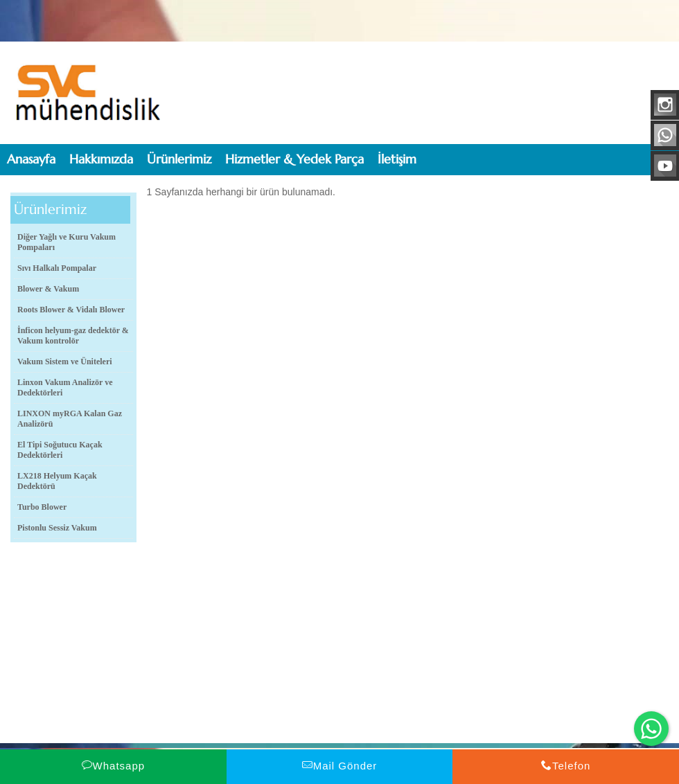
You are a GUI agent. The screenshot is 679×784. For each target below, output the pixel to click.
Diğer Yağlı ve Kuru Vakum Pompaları (67, 242)
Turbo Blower (42, 507)
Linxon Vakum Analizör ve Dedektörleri (65, 387)
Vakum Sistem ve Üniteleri (65, 362)
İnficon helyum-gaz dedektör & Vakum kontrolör (73, 336)
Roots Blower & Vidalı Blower (71, 310)
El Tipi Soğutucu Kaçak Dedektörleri (60, 450)
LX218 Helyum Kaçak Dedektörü (57, 481)
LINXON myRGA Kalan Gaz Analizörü (70, 419)
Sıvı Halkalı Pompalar (57, 268)
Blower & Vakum (48, 289)
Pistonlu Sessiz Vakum (57, 528)
